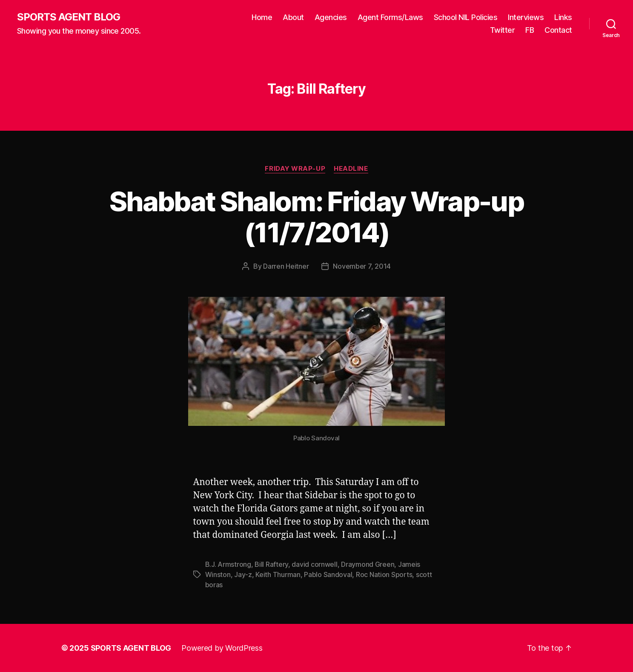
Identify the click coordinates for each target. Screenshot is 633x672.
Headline (351, 169)
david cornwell (314, 564)
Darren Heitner (286, 266)
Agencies (331, 17)
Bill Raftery (271, 564)
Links (563, 17)
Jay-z (243, 574)
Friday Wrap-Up (295, 169)
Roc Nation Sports (384, 574)
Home (262, 17)
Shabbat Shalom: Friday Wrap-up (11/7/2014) (316, 217)
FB (530, 30)
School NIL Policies (466, 17)
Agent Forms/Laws (390, 17)
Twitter (503, 30)
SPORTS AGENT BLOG (69, 17)
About (293, 17)
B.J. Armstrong (228, 564)
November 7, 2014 (362, 266)
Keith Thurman (278, 574)
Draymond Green (368, 564)
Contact (558, 30)
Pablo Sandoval (328, 574)
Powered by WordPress (222, 648)
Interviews (526, 17)
